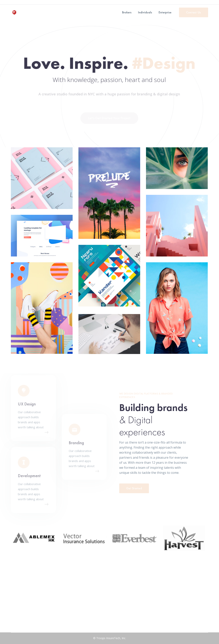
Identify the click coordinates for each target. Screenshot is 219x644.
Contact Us (194, 12)
